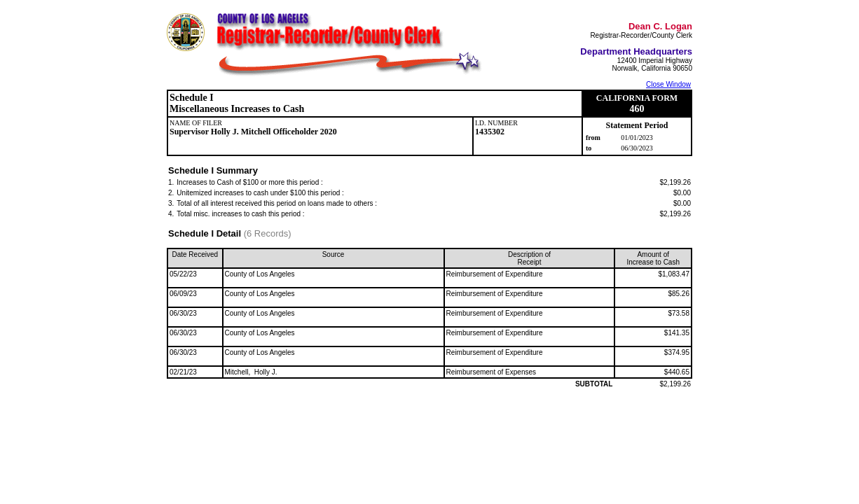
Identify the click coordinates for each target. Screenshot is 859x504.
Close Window (668, 84)
